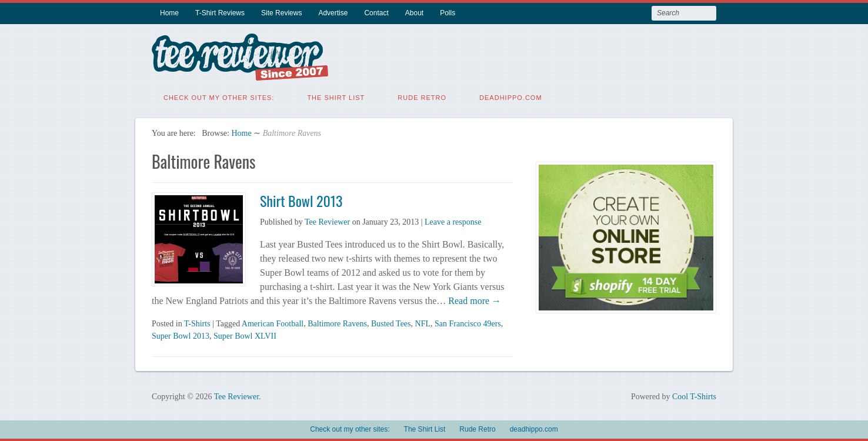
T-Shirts (197, 323)
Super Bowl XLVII (245, 335)
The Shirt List (336, 97)
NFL (423, 323)
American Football (273, 323)
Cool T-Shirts (694, 396)
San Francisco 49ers (468, 323)
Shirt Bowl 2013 (301, 200)
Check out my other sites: (219, 97)
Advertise (333, 13)
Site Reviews (281, 13)
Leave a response (453, 221)
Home (169, 13)
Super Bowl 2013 (181, 335)
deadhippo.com (511, 97)
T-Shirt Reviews (220, 13)
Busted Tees (391, 323)
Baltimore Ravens (337, 323)
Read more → (473, 300)
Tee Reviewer (327, 221)
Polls (448, 13)
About (414, 13)
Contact (376, 13)
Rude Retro (422, 97)
